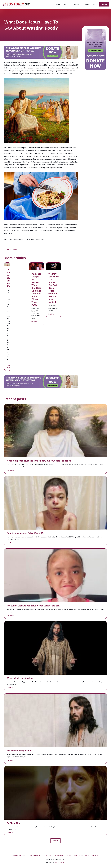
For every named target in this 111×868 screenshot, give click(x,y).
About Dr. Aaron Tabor (21, 855)
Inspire (69, 4)
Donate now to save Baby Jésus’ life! (10, 278)
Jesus (61, 4)
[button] (104, 4)
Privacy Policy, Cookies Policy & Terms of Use (82, 855)
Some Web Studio (60, 862)
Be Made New (14, 823)
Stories (78, 4)
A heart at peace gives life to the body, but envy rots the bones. (39, 461)
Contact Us (46, 855)
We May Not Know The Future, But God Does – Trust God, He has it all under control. (53, 288)
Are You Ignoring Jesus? (19, 751)
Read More (8, 366)
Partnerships (36, 855)
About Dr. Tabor (90, 4)
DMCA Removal (58, 855)
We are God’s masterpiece (20, 678)
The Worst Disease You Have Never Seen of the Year (33, 606)
